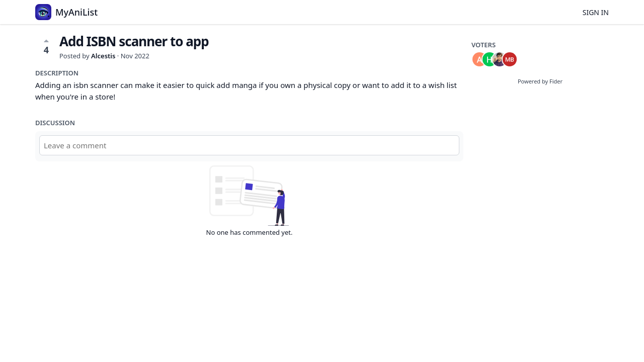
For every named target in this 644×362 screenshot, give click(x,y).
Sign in (596, 12)
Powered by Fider (540, 81)
